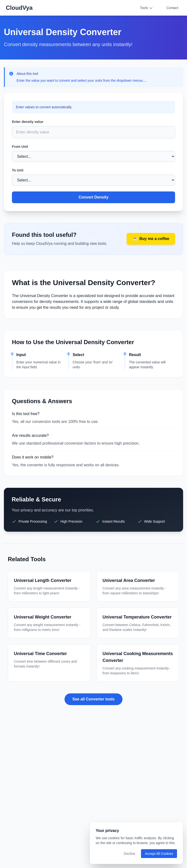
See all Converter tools (93, 699)
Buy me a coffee (151, 239)
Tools (146, 8)
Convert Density (94, 197)
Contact (172, 8)
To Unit (18, 170)
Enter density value (28, 122)
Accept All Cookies (159, 854)
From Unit (20, 147)
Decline (129, 854)
